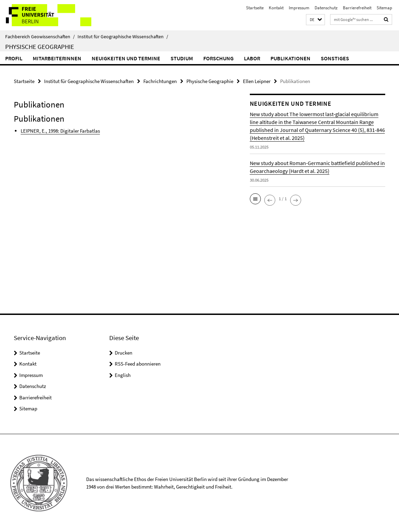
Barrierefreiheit (357, 8)
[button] (315, 20)
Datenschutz (326, 8)
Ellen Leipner (257, 81)
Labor (252, 58)
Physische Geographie (40, 47)
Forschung (218, 58)
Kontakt (276, 8)
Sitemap (384, 8)
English (123, 375)
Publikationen (290, 58)
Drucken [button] (124, 353)
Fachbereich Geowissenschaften (40, 37)
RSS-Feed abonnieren (138, 364)
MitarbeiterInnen (57, 58)
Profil (14, 58)
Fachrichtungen (160, 81)
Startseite (255, 8)
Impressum (299, 8)
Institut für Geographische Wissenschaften (123, 37)
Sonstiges (335, 58)
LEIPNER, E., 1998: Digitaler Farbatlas (60, 131)
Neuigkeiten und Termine (126, 58)
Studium (182, 58)
